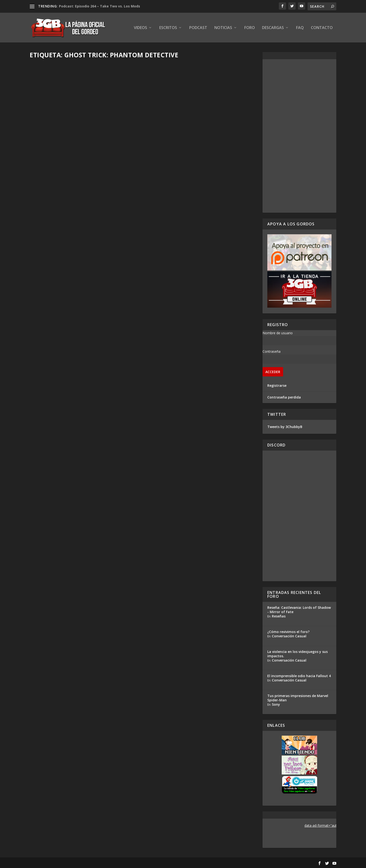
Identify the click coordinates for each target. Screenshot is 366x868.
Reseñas (279, 616)
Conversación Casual (289, 636)
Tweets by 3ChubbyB (285, 427)
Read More (47, 169)
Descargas (273, 28)
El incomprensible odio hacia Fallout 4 (299, 676)
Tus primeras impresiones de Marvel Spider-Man (298, 698)
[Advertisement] (299, 136)
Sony (276, 704)
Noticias (223, 28)
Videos (140, 28)
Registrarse (277, 385)
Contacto (322, 28)
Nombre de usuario (278, 333)
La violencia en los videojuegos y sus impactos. (297, 654)
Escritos (168, 28)
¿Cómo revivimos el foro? (288, 632)
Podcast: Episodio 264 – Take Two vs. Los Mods (100, 6)
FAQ (300, 28)
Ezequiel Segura (51, 144)
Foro (250, 28)
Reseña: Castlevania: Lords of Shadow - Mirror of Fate (299, 610)
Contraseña (272, 351)
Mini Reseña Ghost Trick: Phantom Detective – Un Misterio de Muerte (84, 134)
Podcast (198, 28)
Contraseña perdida (284, 397)
